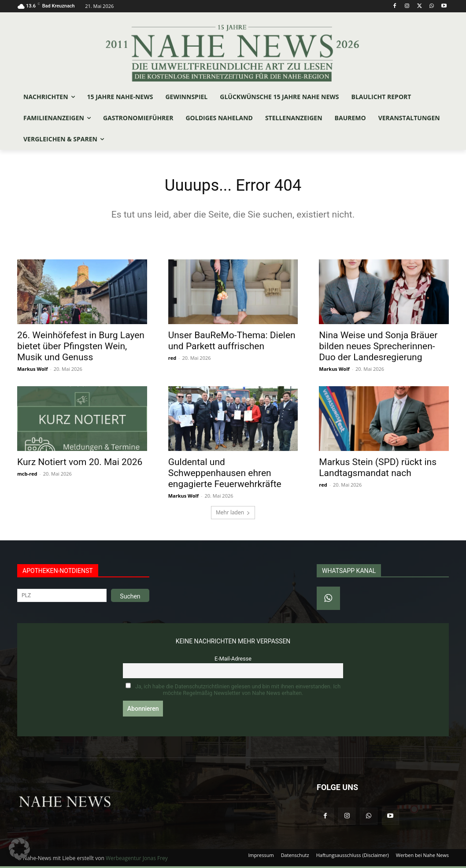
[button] (19, 849)
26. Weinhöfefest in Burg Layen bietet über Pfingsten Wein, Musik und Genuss (81, 348)
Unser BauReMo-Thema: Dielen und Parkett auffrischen (232, 342)
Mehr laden (233, 515)
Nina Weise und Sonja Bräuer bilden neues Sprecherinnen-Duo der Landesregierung (378, 348)
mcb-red (27, 476)
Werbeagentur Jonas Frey (137, 860)
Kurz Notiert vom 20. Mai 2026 (80, 464)
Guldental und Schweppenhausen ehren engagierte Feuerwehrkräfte (225, 475)
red (172, 360)
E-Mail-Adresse (233, 661)
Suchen (130, 598)
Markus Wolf (32, 371)
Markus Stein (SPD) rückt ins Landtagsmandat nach (378, 470)
